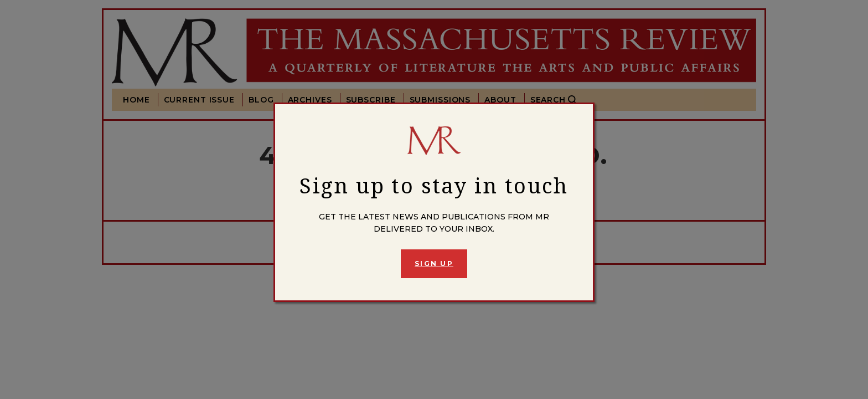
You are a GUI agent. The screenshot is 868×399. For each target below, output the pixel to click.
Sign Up (434, 264)
